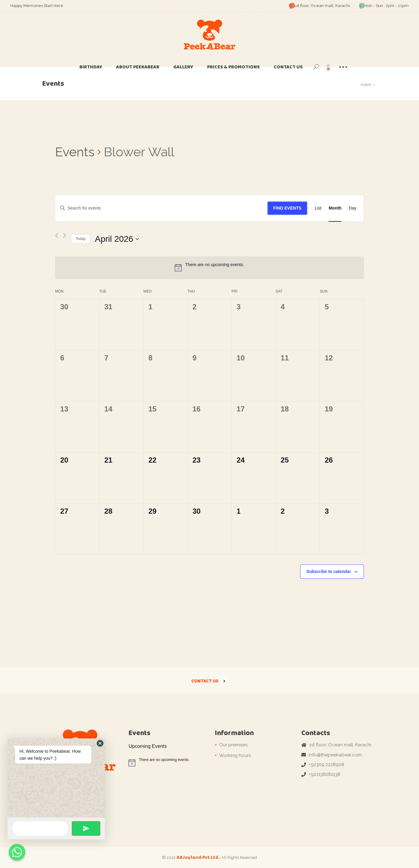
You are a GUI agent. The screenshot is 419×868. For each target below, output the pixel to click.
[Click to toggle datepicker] (117, 239)
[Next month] (65, 236)
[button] (100, 743)
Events (75, 152)
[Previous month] (57, 236)
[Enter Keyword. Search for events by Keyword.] (161, 208)
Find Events (287, 208)
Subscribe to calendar (329, 571)
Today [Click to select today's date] (81, 239)
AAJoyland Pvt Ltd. (198, 857)
